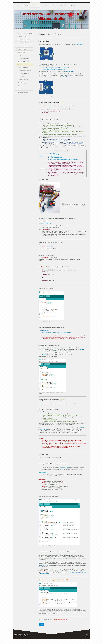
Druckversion (19, 634)
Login (87, 634)
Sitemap (26, 634)
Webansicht (86, 636)
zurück (41, 624)
